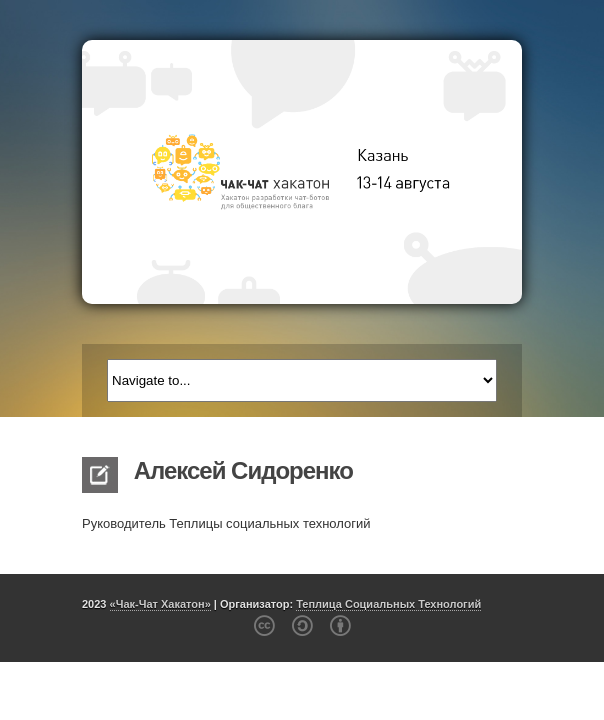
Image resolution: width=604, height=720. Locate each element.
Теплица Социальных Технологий (388, 604)
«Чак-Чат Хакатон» (160, 604)
